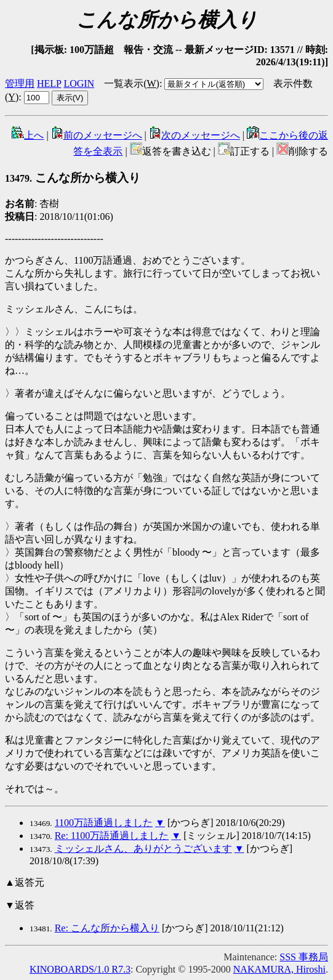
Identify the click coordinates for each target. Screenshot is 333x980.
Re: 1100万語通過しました (112, 836)
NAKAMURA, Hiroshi (279, 969)
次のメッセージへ (195, 135)
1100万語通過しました (104, 823)
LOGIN (79, 83)
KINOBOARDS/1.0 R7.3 (80, 969)
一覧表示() (132, 83)
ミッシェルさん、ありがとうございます (143, 848)
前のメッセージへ (97, 135)
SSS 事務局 (304, 957)
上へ (28, 135)
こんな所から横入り (73, 178)
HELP (49, 83)
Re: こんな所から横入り (107, 928)
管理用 (20, 83)
